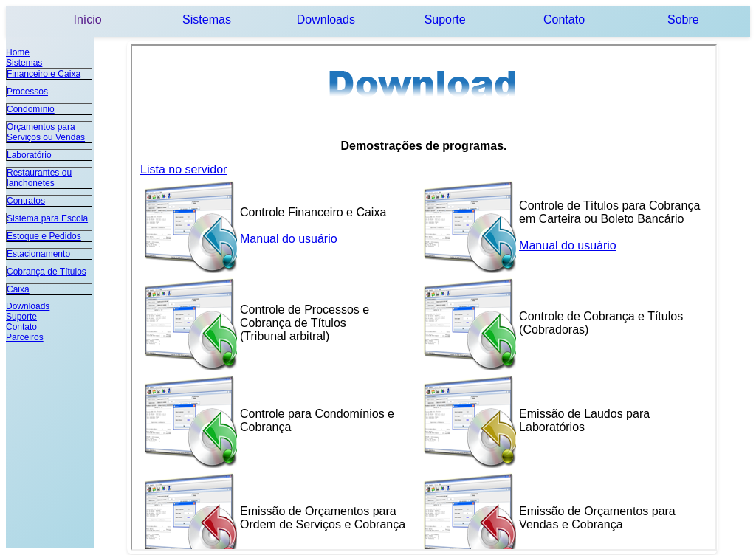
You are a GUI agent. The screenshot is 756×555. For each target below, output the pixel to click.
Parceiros (25, 337)
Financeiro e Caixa (44, 74)
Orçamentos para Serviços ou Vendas (46, 132)
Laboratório (29, 155)
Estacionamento (38, 254)
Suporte (445, 20)
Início (88, 20)
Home (18, 52)
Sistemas (207, 20)
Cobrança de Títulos (47, 272)
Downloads (326, 20)
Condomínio (31, 109)
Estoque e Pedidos (44, 236)
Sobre (683, 20)
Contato (564, 20)
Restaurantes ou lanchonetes (39, 178)
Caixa (18, 289)
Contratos (26, 201)
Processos (27, 92)
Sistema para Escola (47, 218)
